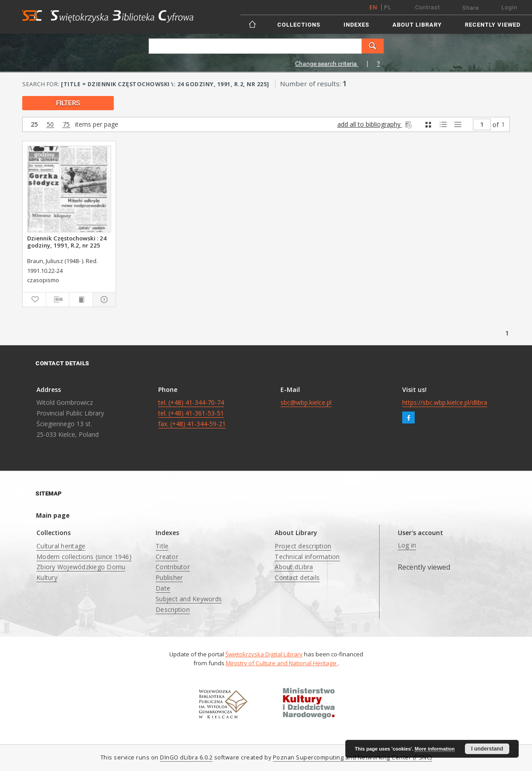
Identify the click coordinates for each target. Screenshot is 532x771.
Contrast (428, 7)
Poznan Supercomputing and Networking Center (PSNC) (352, 757)
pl (388, 7)
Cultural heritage (61, 546)
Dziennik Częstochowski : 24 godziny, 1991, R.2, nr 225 (67, 242)
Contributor (173, 567)
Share (471, 8)
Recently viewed (493, 25)
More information (435, 749)
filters (68, 103)
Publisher (169, 577)
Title (162, 546)
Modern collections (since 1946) (84, 557)
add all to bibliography (375, 124)
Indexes (356, 25)
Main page (53, 515)
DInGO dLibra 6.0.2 (186, 757)
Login (509, 7)
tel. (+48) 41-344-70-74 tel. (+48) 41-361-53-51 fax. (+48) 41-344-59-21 (192, 413)
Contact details (297, 577)
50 (50, 125)
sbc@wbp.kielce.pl (306, 402)
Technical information (307, 557)
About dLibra (294, 567)
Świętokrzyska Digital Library (264, 654)
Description (173, 609)
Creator (167, 557)
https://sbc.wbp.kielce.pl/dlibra (445, 402)
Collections (299, 25)
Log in (407, 545)
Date (163, 588)
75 (66, 125)
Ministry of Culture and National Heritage (282, 663)
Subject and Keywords (189, 599)
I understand (487, 749)
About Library (417, 25)
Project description (303, 546)
